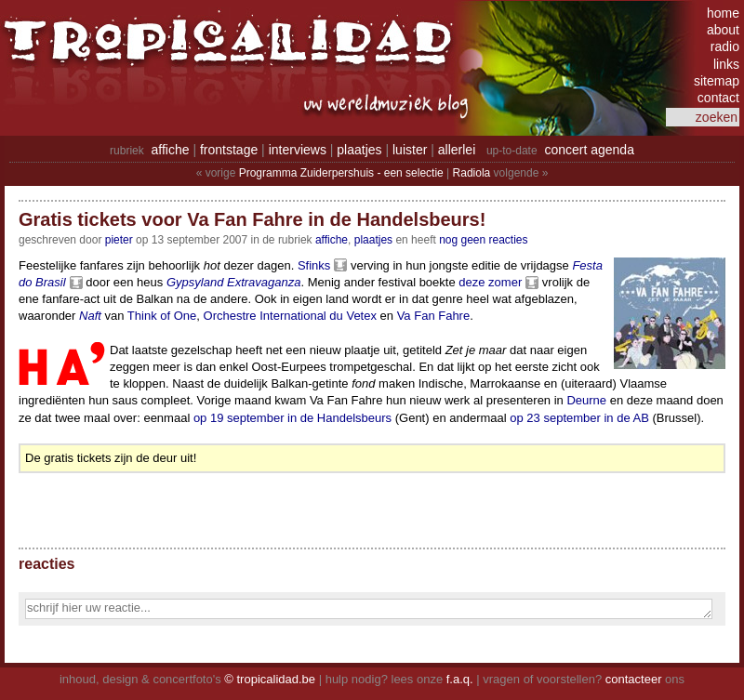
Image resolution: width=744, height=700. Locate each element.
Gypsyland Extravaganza (234, 282)
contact (718, 98)
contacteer (634, 679)
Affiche (332, 240)
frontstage (229, 150)
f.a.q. (460, 679)
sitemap (717, 81)
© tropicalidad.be (270, 679)
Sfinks (314, 265)
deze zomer (490, 282)
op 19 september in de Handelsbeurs (292, 418)
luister (410, 150)
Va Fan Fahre (434, 316)
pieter (119, 240)
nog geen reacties (483, 240)
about (723, 30)
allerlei (457, 150)
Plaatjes (373, 240)
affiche (171, 150)
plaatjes (359, 150)
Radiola (472, 173)
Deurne (586, 400)
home (723, 13)
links (726, 64)
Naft (90, 316)
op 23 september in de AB (579, 418)
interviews (298, 150)
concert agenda (589, 150)
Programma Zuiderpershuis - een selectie (341, 173)
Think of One (162, 316)
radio (725, 46)
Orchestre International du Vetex (290, 316)
